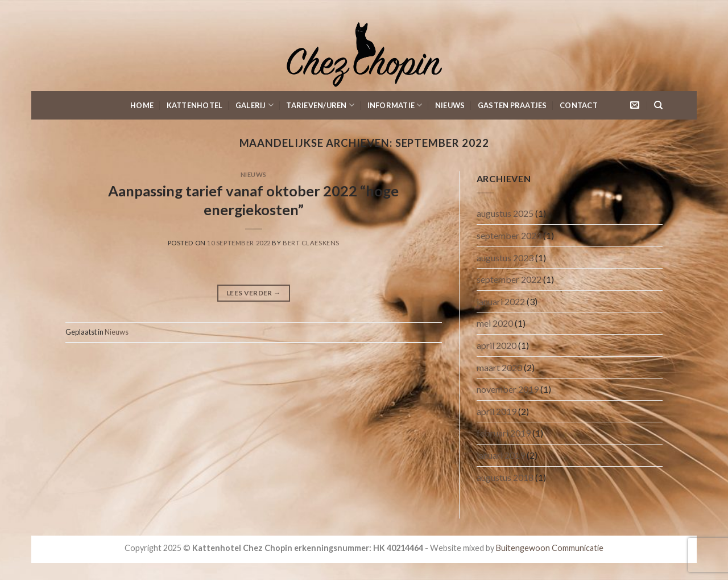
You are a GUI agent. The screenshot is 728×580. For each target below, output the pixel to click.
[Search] (658, 105)
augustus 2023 (505, 258)
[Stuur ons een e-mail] (635, 105)
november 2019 (508, 389)
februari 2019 (504, 433)
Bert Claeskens (311, 243)
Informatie (395, 105)
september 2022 (509, 279)
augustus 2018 (505, 477)
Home (142, 105)
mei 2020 (495, 323)
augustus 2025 (505, 213)
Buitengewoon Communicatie (550, 548)
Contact (579, 105)
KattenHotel (195, 105)
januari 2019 (501, 455)
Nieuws (450, 105)
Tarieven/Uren (320, 105)
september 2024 (509, 235)
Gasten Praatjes (512, 105)
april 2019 (497, 411)
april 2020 (497, 345)
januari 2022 (501, 301)
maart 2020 (499, 367)
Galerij (255, 105)
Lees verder (254, 293)
